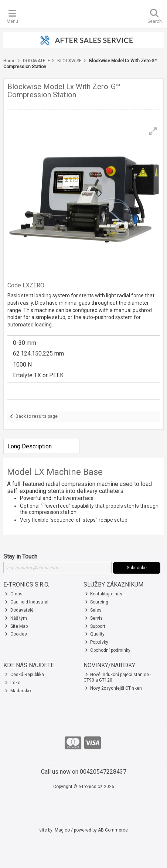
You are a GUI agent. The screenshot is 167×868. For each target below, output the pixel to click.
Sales (93, 610)
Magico (62, 830)
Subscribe (137, 568)
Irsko (13, 683)
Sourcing (97, 602)
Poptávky (97, 642)
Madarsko (18, 691)
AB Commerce (113, 830)
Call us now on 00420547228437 (84, 772)
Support (95, 626)
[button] (153, 131)
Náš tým (16, 618)
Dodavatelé (19, 610)
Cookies (16, 634)
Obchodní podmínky (108, 650)
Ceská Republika (24, 675)
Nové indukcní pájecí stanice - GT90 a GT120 (117, 677)
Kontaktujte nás (104, 594)
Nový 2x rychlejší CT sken (114, 688)
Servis (94, 618)
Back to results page (37, 416)
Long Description (30, 446)
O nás (14, 594)
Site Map (16, 626)
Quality (95, 634)
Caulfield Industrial (27, 602)
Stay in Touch (20, 556)
